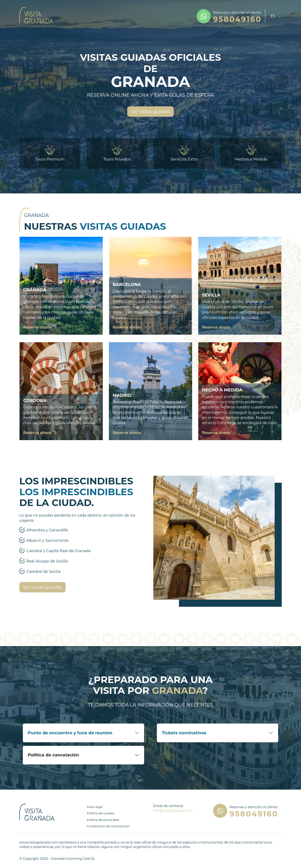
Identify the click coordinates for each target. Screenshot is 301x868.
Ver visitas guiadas (150, 112)
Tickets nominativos (184, 733)
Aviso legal (95, 807)
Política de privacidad (103, 820)
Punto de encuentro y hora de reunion (70, 733)
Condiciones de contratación (108, 826)
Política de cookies (101, 813)
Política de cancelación (53, 755)
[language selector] (275, 16)
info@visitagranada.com (173, 811)
